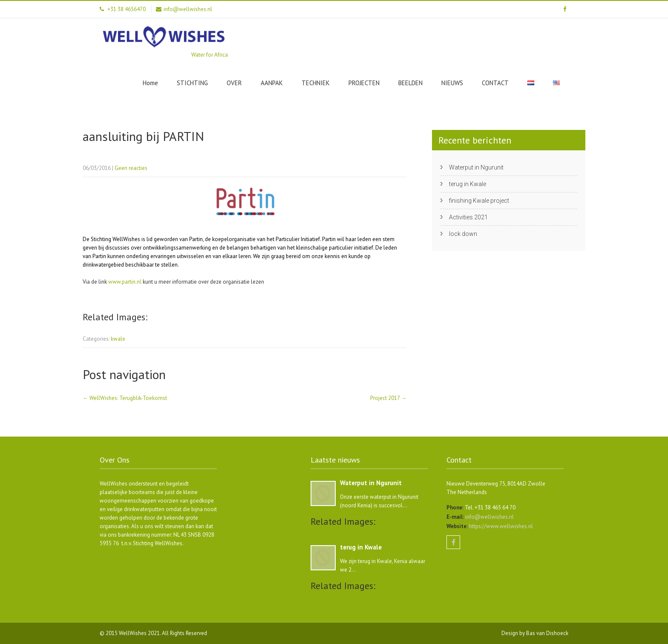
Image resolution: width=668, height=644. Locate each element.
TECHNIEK (316, 83)
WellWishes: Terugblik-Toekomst (125, 398)
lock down (463, 234)
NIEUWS (452, 83)
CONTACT (495, 83)
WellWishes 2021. (140, 633)
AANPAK (272, 83)
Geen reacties (131, 168)
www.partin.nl (125, 282)
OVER (234, 83)
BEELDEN (410, 83)
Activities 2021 (468, 217)
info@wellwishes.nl (489, 517)
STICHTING (192, 83)
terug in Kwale (468, 184)
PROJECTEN (364, 83)
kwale (118, 339)
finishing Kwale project (479, 201)
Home (150, 83)
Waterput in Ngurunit (476, 167)
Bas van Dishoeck (547, 633)
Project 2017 (388, 398)
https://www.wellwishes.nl (500, 526)
